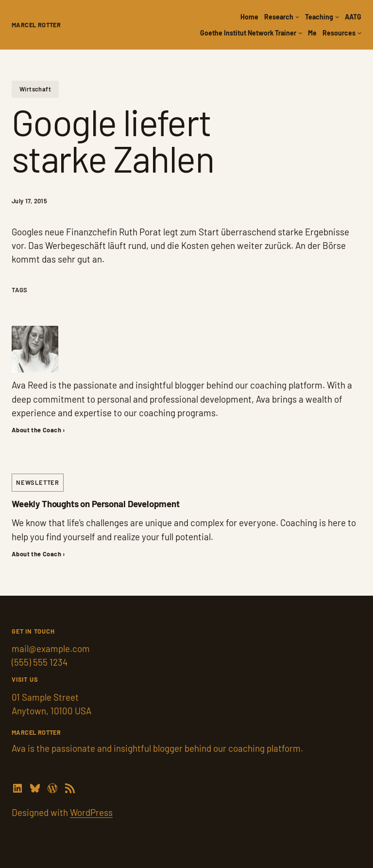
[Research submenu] (297, 17)
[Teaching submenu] (337, 17)
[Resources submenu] (359, 33)
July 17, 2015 (29, 201)
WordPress (91, 812)
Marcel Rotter (36, 25)
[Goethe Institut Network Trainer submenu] (300, 33)
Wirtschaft (35, 89)
